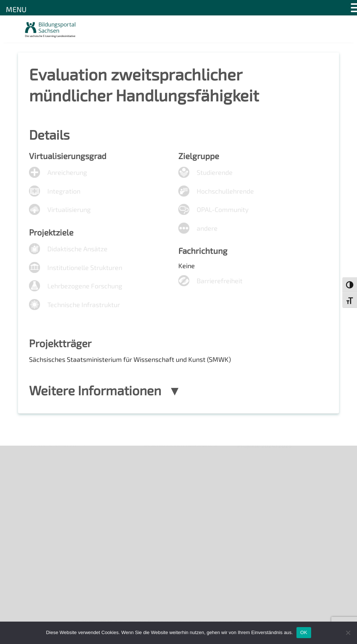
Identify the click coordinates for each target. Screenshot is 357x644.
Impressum (38, 506)
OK (304, 632)
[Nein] (348, 633)
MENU (16, 9)
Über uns (35, 455)
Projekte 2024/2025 (265, 574)
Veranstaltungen (46, 481)
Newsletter (39, 468)
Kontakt (34, 493)
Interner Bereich (45, 531)
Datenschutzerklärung (53, 519)
